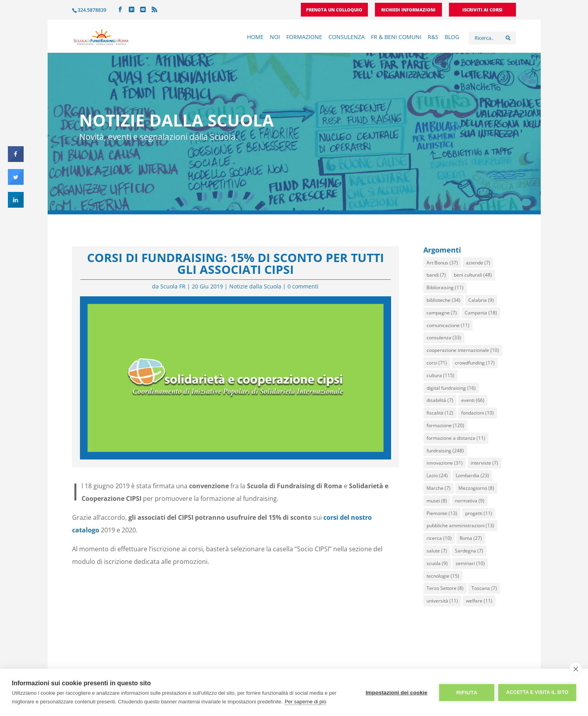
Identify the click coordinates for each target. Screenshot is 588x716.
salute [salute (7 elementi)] (437, 551)
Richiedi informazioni (408, 10)
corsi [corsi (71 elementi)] (437, 363)
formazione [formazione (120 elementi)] (445, 425)
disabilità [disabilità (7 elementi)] (440, 400)
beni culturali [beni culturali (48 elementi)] (473, 275)
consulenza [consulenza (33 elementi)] (444, 338)
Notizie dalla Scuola (255, 286)
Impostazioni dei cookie (396, 693)
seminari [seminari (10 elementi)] (470, 563)
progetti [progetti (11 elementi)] (479, 513)
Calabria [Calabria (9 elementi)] (481, 300)
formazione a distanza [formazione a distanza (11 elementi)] (456, 438)
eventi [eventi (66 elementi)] (473, 400)
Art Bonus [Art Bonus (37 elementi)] (442, 263)
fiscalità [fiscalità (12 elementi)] (440, 413)
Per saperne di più (306, 702)
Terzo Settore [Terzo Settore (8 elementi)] (445, 588)
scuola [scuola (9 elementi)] (437, 563)
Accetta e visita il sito (537, 692)
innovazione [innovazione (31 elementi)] (445, 463)
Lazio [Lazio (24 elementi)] (437, 475)
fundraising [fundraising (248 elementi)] (445, 451)
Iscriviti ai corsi (482, 10)
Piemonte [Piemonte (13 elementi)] (442, 513)
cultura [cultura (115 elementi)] (441, 375)
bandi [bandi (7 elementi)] (436, 275)
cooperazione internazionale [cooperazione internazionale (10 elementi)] (463, 350)
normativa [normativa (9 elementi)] (470, 501)
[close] (576, 669)
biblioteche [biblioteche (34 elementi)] (443, 300)
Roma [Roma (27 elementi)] (471, 538)
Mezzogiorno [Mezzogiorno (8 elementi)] (476, 488)
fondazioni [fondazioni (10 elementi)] (478, 413)
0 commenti (303, 286)
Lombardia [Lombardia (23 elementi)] (472, 475)
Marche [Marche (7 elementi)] (439, 488)
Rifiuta (467, 693)
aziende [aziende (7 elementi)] (478, 263)
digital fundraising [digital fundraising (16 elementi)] (451, 388)
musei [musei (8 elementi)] (437, 501)
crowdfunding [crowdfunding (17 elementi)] (475, 363)
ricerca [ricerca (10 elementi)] (439, 538)
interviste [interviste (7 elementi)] (484, 463)
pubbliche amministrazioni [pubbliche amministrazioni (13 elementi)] (460, 525)
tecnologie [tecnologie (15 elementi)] (443, 576)
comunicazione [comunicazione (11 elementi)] (448, 325)
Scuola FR (173, 286)
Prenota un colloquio (334, 10)
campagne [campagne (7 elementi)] (442, 313)
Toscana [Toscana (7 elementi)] (484, 588)
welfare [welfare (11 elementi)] (479, 601)
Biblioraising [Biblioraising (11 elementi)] (445, 287)
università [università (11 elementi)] (442, 601)
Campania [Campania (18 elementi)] (481, 313)
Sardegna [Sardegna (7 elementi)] (469, 551)
